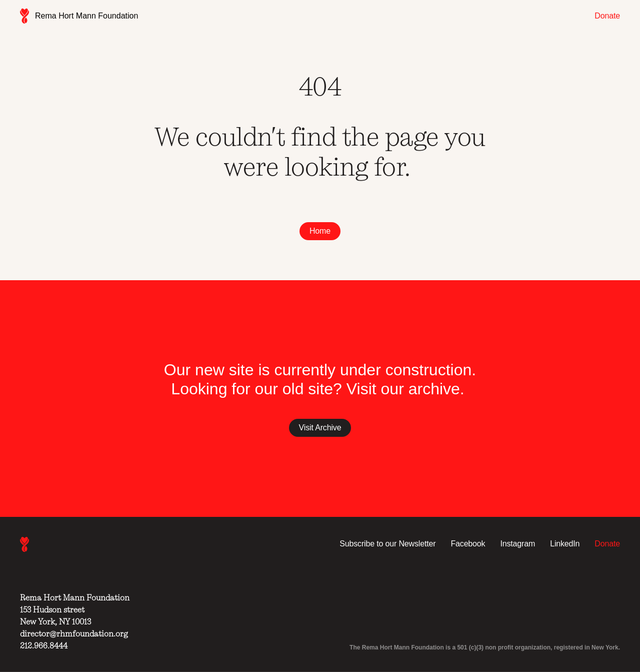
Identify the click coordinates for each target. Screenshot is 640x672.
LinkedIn (565, 544)
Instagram (517, 544)
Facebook (468, 544)
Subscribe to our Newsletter (387, 544)
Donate (607, 16)
